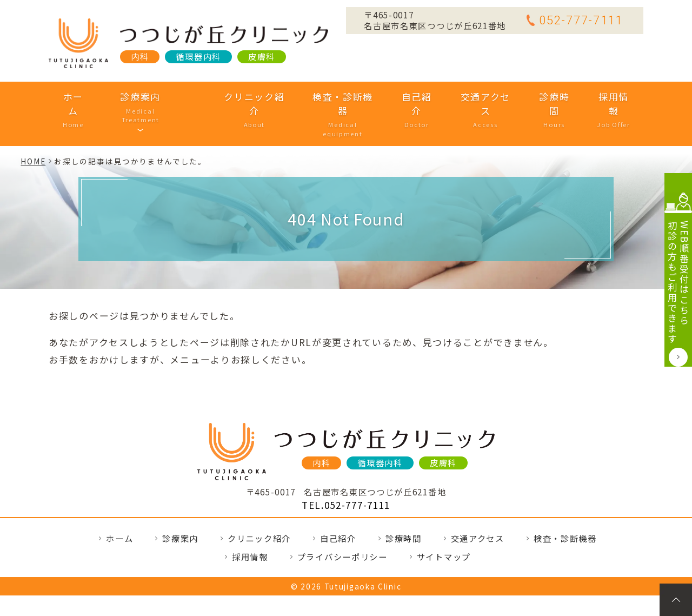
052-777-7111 (574, 20)
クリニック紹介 (243, 97)
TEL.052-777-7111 (346, 471)
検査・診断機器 (331, 97)
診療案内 (156, 97)
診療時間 (539, 97)
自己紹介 (404, 97)
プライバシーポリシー (342, 523)
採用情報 (597, 97)
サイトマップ (444, 523)
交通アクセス (472, 97)
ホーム (89, 97)
